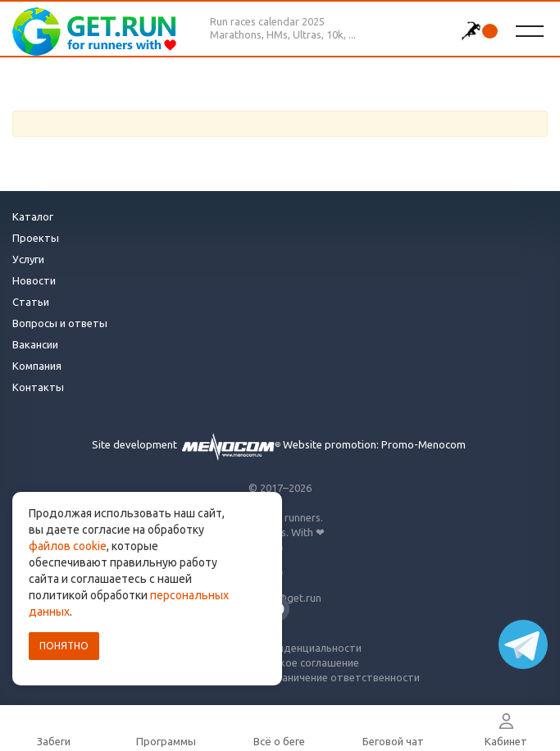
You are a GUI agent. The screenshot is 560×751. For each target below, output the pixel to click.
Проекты (36, 238)
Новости (34, 280)
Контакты (38, 387)
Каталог (33, 216)
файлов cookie (68, 546)
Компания (37, 366)
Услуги (28, 259)
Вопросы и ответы (60, 323)
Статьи (31, 302)
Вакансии (35, 344)
